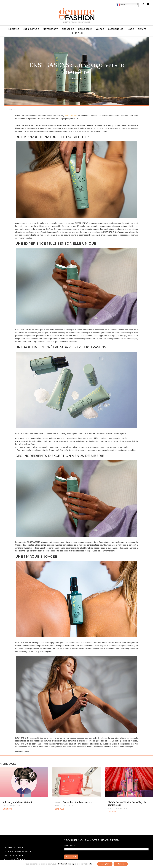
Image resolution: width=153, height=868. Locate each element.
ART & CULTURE (31, 29)
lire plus (7, 809)
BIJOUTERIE (68, 29)
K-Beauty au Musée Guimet (17, 802)
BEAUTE (142, 29)
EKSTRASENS (71, 116)
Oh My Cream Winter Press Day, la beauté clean (127, 803)
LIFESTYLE (14, 29)
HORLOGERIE (85, 29)
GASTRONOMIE (116, 29)
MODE (131, 29)
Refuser (121, 864)
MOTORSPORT (50, 29)
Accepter (105, 864)
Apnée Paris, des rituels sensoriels (74, 802)
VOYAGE (100, 29)
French (122, 5)
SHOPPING (77, 33)
